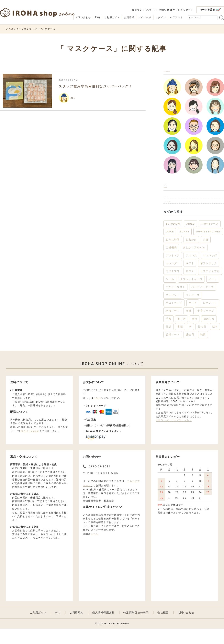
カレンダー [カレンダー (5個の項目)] (173, 278)
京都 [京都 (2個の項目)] (189, 326)
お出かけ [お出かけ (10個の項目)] (191, 255)
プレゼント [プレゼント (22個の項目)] (173, 310)
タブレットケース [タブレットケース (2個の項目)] (191, 294)
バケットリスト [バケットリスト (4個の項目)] (175, 302)
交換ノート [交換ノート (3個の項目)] (173, 326)
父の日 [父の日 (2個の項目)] (202, 342)
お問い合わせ (83, 17)
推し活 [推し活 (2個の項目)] (181, 334)
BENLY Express (30, 446)
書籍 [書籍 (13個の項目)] (180, 342)
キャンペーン (174, 207)
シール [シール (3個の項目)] (170, 294)
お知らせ (170, 194)
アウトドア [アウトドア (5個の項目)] (173, 271)
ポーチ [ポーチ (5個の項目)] (193, 318)
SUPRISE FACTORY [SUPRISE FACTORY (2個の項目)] (208, 247)
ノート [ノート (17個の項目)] (213, 294)
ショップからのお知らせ (180, 215)
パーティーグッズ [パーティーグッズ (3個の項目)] (203, 302)
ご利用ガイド (112, 17)
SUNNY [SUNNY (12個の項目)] (185, 247)
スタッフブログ (176, 74)
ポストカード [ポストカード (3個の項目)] (174, 318)
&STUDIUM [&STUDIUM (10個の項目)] (173, 239)
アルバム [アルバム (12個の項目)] (191, 271)
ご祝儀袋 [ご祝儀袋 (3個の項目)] (171, 263)
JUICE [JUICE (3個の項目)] (170, 247)
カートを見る (210, 10)
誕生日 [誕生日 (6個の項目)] (190, 350)
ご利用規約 (76, 628)
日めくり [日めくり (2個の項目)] (209, 334)
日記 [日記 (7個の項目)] (168, 342)
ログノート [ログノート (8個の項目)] (210, 318)
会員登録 (129, 17)
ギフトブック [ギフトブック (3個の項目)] (209, 278)
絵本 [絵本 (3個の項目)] (215, 342)
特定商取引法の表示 (136, 628)
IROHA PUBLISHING (117, 639)
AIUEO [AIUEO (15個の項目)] (190, 239)
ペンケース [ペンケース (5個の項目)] (193, 310)
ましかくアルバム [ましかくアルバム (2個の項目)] (194, 263)
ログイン (161, 17)
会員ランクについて (144, 10)
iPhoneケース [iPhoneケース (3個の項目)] (210, 239)
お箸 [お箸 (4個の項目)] (206, 255)
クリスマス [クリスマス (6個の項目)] (173, 286)
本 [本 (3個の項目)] (190, 342)
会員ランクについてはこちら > (174, 435)
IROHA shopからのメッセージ (175, 10)
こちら (97, 413)
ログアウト (176, 17)
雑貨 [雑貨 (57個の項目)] (203, 350)
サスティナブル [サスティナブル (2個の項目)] (210, 286)
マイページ (145, 17)
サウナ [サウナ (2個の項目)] (190, 286)
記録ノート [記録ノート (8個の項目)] (173, 350)
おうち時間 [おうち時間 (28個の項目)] (173, 255)
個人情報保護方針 (103, 628)
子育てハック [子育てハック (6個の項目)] (206, 326)
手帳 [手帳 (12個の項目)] (168, 334)
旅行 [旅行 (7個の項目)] (195, 334)
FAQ (98, 17)
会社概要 (163, 628)
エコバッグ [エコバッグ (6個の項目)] (210, 271)
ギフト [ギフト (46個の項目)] (190, 278)
